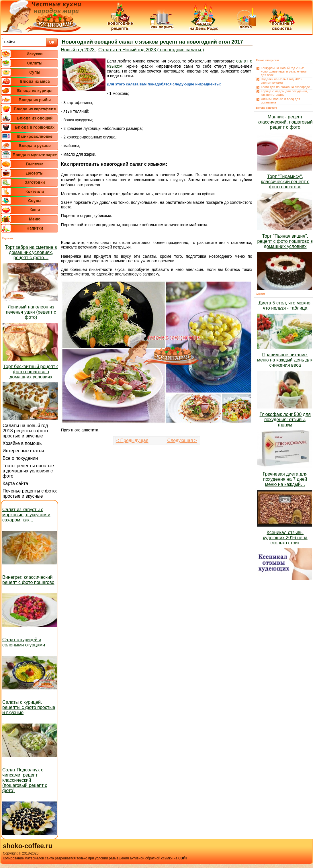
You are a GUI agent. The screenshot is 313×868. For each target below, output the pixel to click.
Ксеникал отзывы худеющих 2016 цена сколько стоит (285, 538)
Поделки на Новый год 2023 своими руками (281, 81)
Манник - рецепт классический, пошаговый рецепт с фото (285, 122)
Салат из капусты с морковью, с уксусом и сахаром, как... (26, 515)
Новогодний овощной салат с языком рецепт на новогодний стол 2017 (152, 42)
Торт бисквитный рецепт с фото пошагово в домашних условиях (31, 372)
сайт (183, 858)
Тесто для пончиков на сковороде (285, 87)
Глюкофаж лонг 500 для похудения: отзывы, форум (285, 420)
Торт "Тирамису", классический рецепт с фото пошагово (285, 182)
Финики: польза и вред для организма (280, 101)
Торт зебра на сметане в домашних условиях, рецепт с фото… (31, 252)
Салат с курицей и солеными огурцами (24, 642)
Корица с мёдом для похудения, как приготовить (284, 93)
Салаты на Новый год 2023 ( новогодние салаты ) (151, 50)
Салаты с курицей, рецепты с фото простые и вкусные (29, 707)
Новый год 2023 (79, 50)
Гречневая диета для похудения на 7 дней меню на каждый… (285, 479)
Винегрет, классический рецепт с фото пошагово (28, 580)
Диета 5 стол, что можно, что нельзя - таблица (285, 305)
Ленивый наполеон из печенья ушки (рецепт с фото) (31, 312)
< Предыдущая (132, 440)
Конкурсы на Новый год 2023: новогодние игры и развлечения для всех (284, 71)
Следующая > (182, 440)
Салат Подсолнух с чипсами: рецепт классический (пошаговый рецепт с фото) (25, 780)
